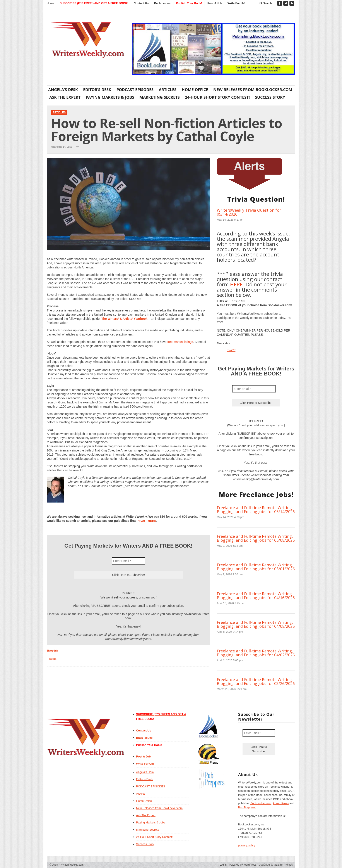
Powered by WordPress (243, 865)
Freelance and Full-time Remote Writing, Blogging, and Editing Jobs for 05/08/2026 (256, 538)
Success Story (270, 97)
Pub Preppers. (247, 807)
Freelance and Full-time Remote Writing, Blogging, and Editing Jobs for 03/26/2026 (256, 681)
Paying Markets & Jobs (110, 97)
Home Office (195, 90)
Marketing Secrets (160, 97)
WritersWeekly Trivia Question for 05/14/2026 (249, 212)
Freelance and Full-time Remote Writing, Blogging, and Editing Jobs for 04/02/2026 (256, 653)
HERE (236, 284)
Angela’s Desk (63, 90)
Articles (168, 90)
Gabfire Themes (283, 865)
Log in (223, 865)
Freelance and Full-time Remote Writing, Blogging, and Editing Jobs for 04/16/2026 (256, 596)
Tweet (52, 659)
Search (266, 3)
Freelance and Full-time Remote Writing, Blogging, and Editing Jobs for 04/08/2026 (256, 624)
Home (50, 3)
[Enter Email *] (128, 561)
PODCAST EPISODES (135, 90)
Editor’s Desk (97, 90)
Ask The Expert (65, 97)
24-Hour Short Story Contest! (217, 97)
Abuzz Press (281, 803)
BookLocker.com (261, 803)
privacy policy (247, 845)
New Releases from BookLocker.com (253, 90)
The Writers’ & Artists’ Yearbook (124, 319)
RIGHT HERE (147, 521)
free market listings (180, 342)
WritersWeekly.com (71, 865)
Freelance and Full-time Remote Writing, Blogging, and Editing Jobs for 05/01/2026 (256, 567)
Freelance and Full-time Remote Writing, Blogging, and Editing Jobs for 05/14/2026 (256, 510)
